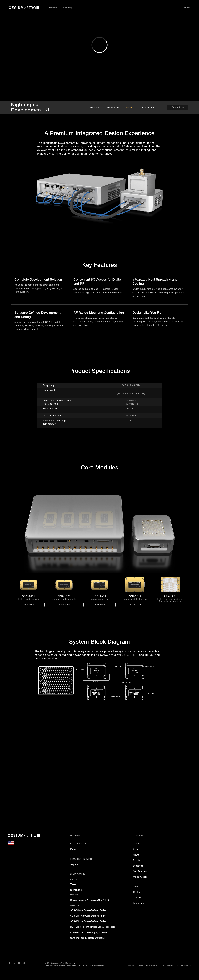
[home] (24, 8)
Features (95, 107)
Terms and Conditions (135, 965)
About (136, 849)
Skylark (74, 864)
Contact (137, 892)
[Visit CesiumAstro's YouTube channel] (19, 964)
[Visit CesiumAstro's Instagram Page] (14, 964)
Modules (130, 107)
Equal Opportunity (167, 965)
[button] (54, 8)
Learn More (29, 605)
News (136, 855)
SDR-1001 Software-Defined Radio (88, 921)
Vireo (73, 884)
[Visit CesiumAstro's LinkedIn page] (9, 964)
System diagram (148, 107)
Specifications (113, 107)
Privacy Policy (152, 965)
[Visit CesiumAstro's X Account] (24, 964)
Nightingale (76, 890)
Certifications (140, 871)
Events (136, 860)
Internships (139, 903)
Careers (137, 898)
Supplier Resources (184, 965)
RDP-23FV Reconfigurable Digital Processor (93, 927)
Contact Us (178, 107)
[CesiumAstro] (24, 835)
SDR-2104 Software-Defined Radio (88, 916)
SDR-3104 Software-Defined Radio (88, 910)
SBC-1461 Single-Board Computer (88, 938)
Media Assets (140, 877)
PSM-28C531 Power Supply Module (89, 932)
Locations (138, 866)
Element (74, 849)
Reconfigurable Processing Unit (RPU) (90, 900)
